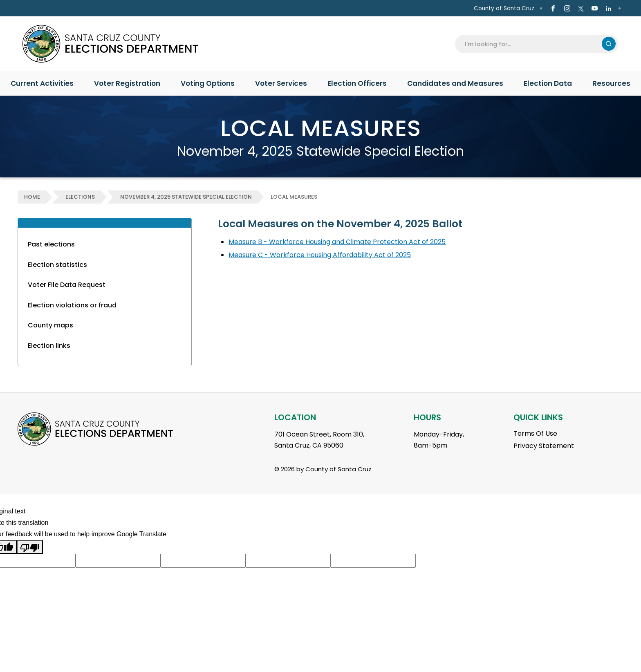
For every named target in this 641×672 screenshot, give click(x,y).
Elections (80, 197)
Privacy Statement (544, 446)
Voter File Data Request (67, 285)
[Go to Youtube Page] (595, 9)
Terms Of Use (535, 433)
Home (32, 197)
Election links (49, 346)
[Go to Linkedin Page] (609, 9)
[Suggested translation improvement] (118, 561)
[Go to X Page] (581, 9)
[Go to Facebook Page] (553, 9)
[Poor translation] (30, 547)
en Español (29, 8)
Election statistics (57, 265)
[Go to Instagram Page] (567, 9)
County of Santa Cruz (504, 8)
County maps (50, 325)
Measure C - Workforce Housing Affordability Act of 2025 (320, 255)
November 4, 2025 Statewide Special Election (186, 197)
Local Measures (294, 197)
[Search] (531, 44)
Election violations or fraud (72, 305)
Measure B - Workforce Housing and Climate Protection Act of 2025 (337, 242)
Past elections (51, 244)
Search (609, 44)
